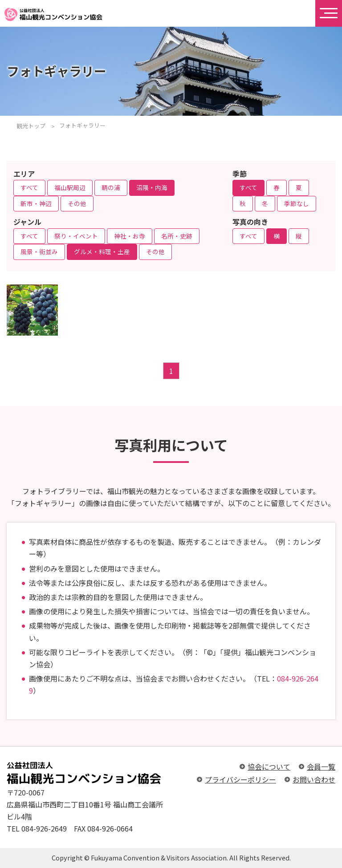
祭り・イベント (76, 236)
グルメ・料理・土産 (102, 251)
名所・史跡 (177, 236)
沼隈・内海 (152, 187)
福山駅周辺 (70, 187)
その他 (77, 203)
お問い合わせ (314, 779)
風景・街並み (39, 251)
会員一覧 (321, 767)
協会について (269, 767)
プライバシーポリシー (240, 779)
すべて (29, 187)
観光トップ (31, 126)
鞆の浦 (111, 187)
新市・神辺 (36, 203)
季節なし (297, 203)
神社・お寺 (130, 236)
